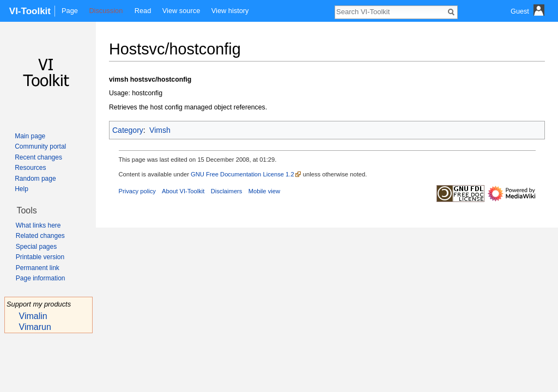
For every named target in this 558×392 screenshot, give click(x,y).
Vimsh (160, 130)
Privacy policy (137, 191)
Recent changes (38, 157)
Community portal (40, 146)
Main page (30, 136)
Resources (30, 168)
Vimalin (33, 316)
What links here (38, 225)
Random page (35, 179)
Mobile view (264, 191)
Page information (41, 278)
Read (143, 11)
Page (70, 11)
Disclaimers (227, 191)
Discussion (106, 11)
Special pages (36, 247)
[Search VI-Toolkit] (390, 11)
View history (230, 11)
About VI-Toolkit (183, 191)
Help (22, 189)
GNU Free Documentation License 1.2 (242, 174)
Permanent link (38, 268)
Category (128, 130)
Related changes (40, 236)
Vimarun (35, 327)
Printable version (40, 257)
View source (181, 11)
